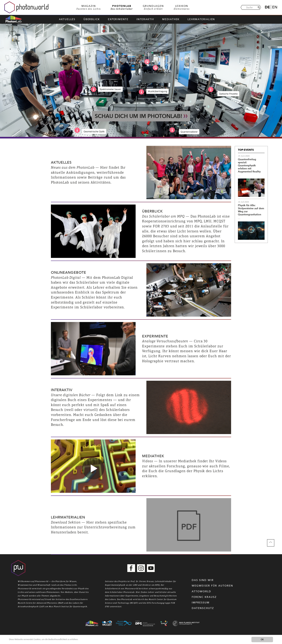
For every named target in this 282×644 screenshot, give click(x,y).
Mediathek (171, 19)
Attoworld (202, 591)
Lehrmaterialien (201, 19)
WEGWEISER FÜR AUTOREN (212, 586)
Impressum (201, 603)
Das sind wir (203, 580)
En (275, 7)
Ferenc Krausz (204, 597)
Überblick (92, 19)
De (267, 7)
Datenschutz (203, 608)
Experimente (118, 19)
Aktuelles (67, 19)
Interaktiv (145, 19)
